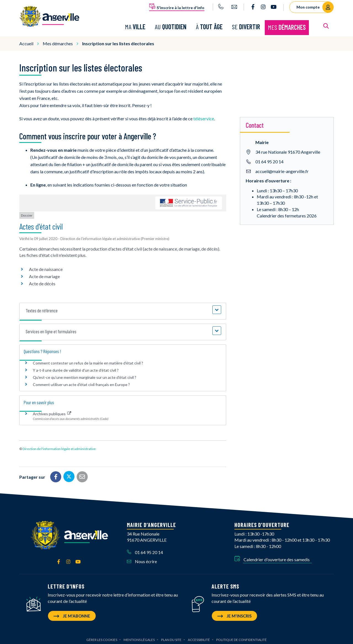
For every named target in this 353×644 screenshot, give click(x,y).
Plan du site (171, 637)
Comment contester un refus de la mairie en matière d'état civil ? (88, 360)
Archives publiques (52, 412)
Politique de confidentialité (241, 637)
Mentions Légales (139, 637)
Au (171, 26)
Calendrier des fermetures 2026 (287, 213)
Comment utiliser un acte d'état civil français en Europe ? (81, 382)
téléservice (204, 116)
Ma (135, 26)
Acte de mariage (44, 274)
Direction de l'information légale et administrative (59, 447)
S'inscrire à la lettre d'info (177, 7)
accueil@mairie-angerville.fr (282, 169)
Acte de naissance (46, 267)
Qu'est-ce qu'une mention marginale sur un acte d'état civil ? (85, 375)
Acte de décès (42, 281)
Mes (287, 26)
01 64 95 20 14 (269, 159)
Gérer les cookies (102, 637)
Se (246, 26)
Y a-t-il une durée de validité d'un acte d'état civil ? (76, 368)
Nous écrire (142, 559)
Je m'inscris (234, 613)
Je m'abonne (72, 613)
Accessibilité (199, 637)
